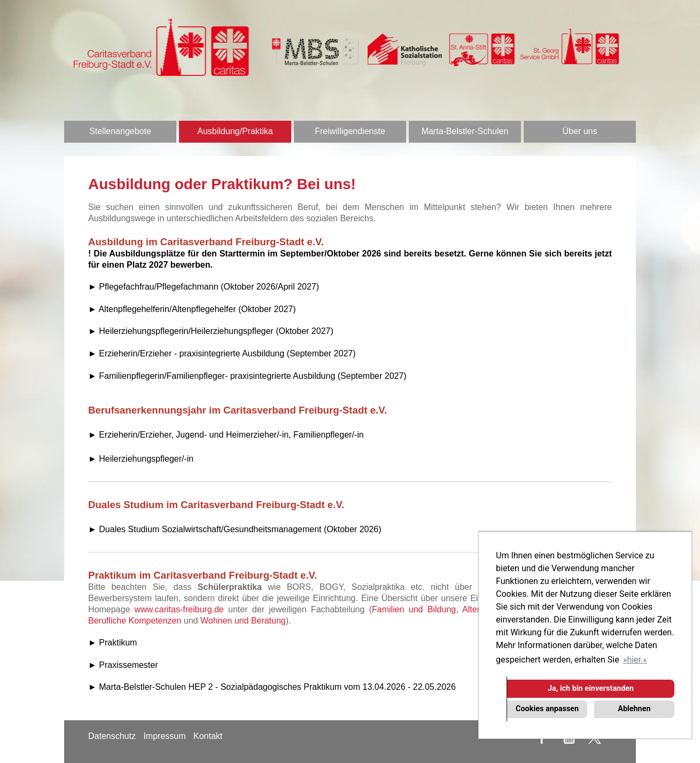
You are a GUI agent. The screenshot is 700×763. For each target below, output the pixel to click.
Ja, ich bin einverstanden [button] (591, 688)
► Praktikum (112, 643)
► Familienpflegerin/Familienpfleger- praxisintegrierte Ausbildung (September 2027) (247, 376)
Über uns (580, 131)
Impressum (164, 736)
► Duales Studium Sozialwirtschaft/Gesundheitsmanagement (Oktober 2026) (235, 529)
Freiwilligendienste (350, 131)
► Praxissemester (123, 665)
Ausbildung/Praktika (235, 131)
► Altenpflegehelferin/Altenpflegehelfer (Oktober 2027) (192, 309)
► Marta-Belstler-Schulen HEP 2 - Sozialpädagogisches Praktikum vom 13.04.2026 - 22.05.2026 (272, 687)
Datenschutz (112, 736)
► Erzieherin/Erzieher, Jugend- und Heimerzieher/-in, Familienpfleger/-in (226, 435)
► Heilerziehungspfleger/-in (141, 459)
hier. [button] (635, 660)
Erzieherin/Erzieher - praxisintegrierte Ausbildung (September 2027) (227, 353)
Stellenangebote (120, 131)
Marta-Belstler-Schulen (465, 131)
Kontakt (208, 736)
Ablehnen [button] (634, 709)
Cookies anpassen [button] (547, 709)
